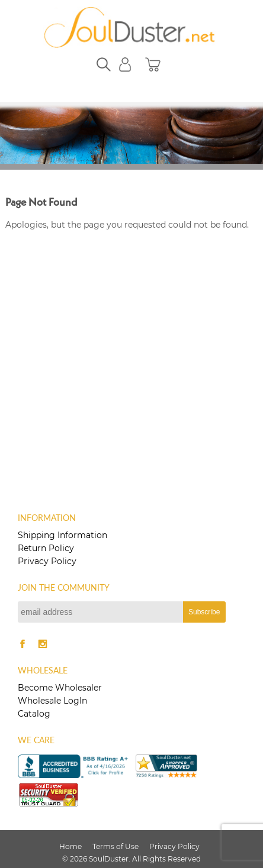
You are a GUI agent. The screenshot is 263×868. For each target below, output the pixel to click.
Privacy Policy (47, 561)
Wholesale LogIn (52, 701)
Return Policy (46, 548)
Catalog (34, 714)
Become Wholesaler (60, 688)
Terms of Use (116, 846)
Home (70, 846)
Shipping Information (62, 535)
